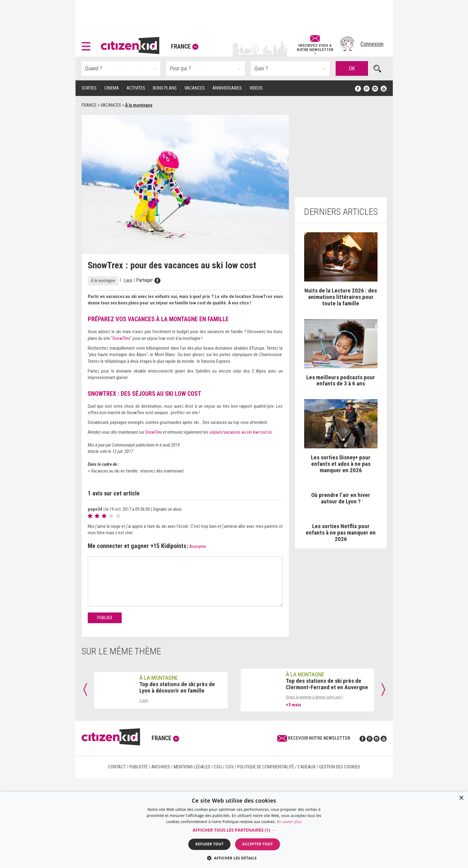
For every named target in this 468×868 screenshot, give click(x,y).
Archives (161, 767)
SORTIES (89, 88)
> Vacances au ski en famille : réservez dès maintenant (136, 471)
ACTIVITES (136, 88)
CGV (230, 767)
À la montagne (103, 281)
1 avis (128, 280)
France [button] (185, 46)
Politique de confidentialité (266, 767)
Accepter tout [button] (257, 844)
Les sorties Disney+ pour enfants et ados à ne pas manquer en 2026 (341, 464)
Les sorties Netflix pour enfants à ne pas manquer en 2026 (341, 533)
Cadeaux (307, 767)
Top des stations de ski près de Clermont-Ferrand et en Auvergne (327, 684)
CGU (218, 767)
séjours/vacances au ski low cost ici (241, 432)
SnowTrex (121, 338)
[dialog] (234, 830)
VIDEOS (256, 88)
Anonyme (198, 546)
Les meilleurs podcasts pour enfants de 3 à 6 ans (341, 381)
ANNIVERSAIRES (227, 88)
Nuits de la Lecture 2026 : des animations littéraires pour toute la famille (341, 297)
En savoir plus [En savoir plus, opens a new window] (289, 822)
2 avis (144, 700)
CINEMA (112, 88)
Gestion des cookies (340, 767)
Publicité (138, 767)
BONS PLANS (165, 88)
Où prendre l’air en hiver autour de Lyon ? (341, 498)
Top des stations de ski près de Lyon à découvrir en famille (177, 687)
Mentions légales (192, 767)
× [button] (461, 798)
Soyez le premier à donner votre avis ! (314, 697)
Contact (117, 767)
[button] (88, 44)
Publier (105, 618)
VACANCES (195, 88)
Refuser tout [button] (209, 844)
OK (352, 68)
